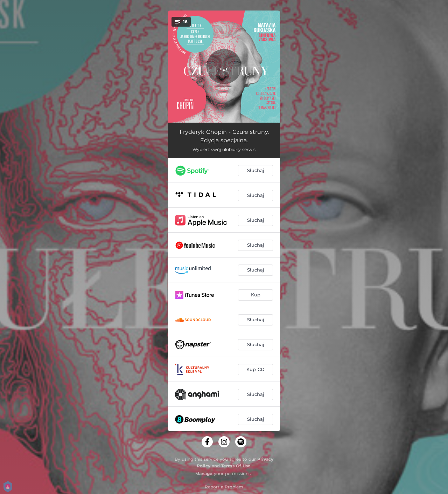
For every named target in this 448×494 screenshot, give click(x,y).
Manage (204, 474)
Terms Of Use (236, 466)
